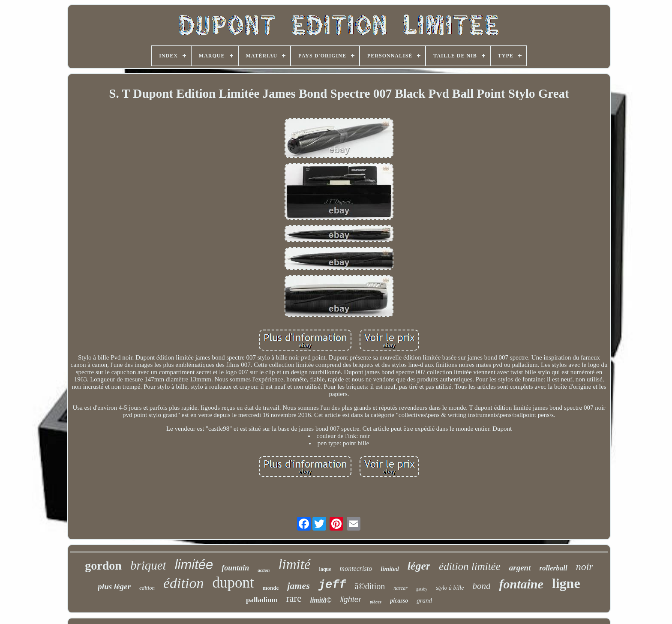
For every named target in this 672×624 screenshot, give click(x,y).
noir (585, 567)
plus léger (114, 586)
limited (390, 569)
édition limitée (470, 566)
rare (294, 598)
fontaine (521, 584)
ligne (566, 583)
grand (424, 600)
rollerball (553, 568)
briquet (148, 565)
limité (294, 564)
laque (325, 569)
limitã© (321, 600)
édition (183, 583)
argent (520, 568)
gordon (103, 565)
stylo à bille (450, 588)
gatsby (422, 589)
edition (147, 588)
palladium (262, 600)
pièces (376, 602)
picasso (399, 601)
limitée (194, 565)
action (264, 570)
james (298, 586)
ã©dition (370, 586)
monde (271, 588)
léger (419, 566)
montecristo (356, 568)
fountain (235, 568)
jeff (332, 585)
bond (481, 586)
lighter (351, 600)
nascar (400, 588)
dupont (233, 583)
